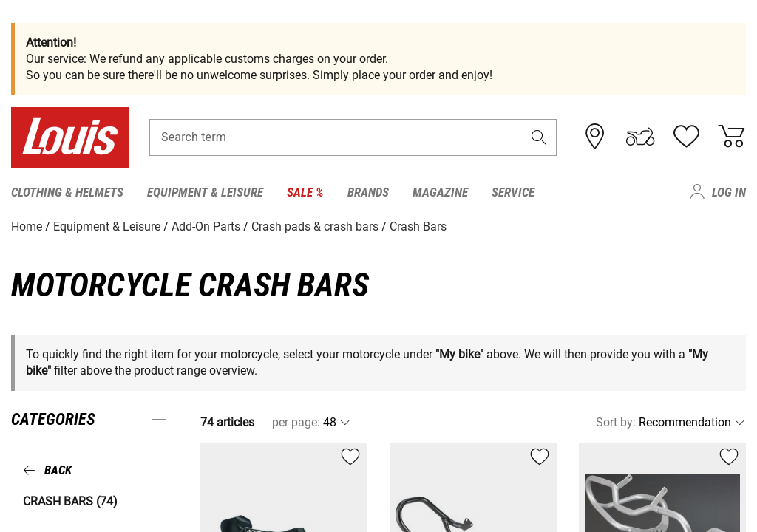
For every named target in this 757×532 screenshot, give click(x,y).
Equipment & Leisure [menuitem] (205, 192)
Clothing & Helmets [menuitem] (67, 192)
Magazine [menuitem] (440, 192)
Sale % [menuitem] (305, 192)
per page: (296, 422)
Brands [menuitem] (368, 192)
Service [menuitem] (513, 192)
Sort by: (616, 422)
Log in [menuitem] (729, 192)
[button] (539, 138)
